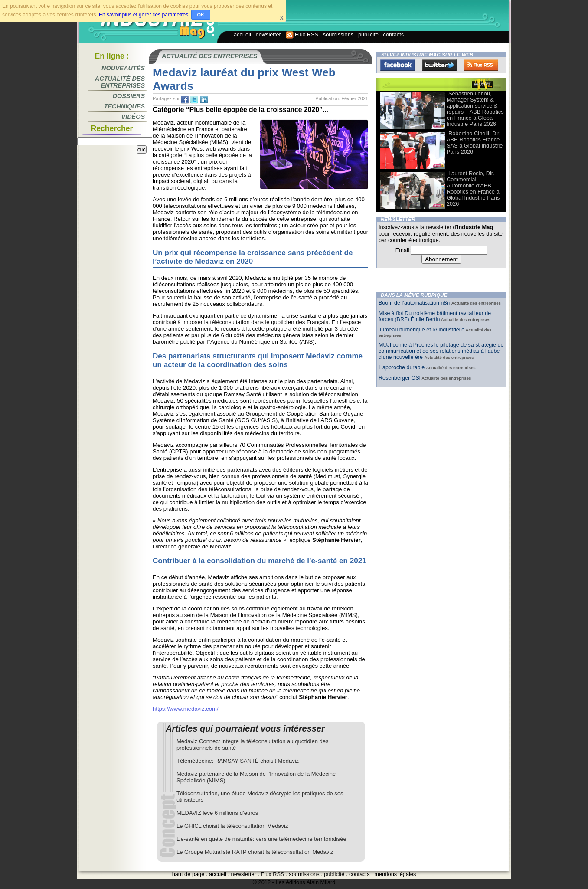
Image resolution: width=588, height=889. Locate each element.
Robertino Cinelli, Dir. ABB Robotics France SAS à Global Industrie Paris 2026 (475, 143)
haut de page (188, 874)
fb (185, 100)
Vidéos (133, 117)
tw (194, 100)
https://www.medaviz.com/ (186, 709)
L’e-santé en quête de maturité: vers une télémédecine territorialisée (261, 839)
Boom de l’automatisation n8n (415, 303)
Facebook (398, 65)
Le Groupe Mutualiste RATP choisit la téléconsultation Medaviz (255, 852)
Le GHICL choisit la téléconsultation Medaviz (232, 826)
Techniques (124, 106)
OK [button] (201, 15)
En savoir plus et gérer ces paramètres (144, 15)
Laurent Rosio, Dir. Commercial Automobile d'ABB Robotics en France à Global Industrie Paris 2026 (473, 189)
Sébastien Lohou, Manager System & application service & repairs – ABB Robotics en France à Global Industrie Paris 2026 (475, 109)
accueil (242, 34)
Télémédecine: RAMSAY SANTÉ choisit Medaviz (238, 761)
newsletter (268, 34)
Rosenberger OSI (400, 378)
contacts (394, 34)
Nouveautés (123, 68)
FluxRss (481, 65)
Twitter (439, 65)
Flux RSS (302, 34)
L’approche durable (402, 367)
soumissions (338, 34)
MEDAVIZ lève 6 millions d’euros (217, 813)
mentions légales (395, 874)
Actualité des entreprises (120, 82)
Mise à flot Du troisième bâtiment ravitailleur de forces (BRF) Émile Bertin (435, 316)
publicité (368, 34)
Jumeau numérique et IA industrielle (421, 330)
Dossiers (129, 96)
